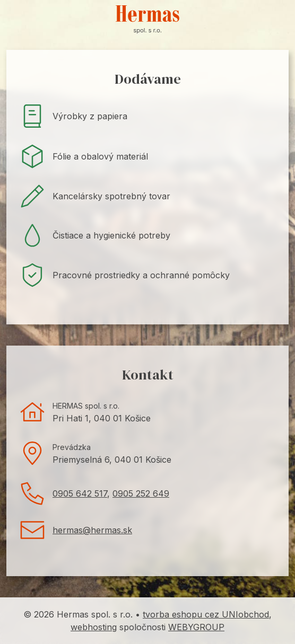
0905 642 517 (80, 493)
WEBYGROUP (196, 627)
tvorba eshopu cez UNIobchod (206, 614)
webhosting (94, 627)
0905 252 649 (141, 493)
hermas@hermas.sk (92, 530)
